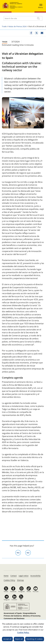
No (29, 553)
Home (6, 576)
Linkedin (14, 600)
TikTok (29, 591)
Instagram (21, 591)
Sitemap (20, 580)
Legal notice (24, 576)
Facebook (13, 591)
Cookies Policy (9, 580)
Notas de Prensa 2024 (17, 26)
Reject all (19, 639)
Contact (14, 576)
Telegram (7, 600)
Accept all (7, 639)
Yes (19, 553)
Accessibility (35, 576)
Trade (4, 26)
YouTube (36, 591)
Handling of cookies (35, 639)
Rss (21, 600)
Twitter (6, 591)
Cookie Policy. (23, 632)
